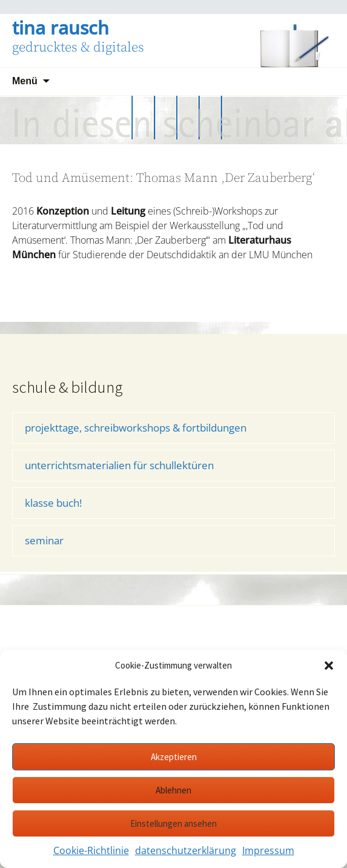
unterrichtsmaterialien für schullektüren (119, 465)
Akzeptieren (174, 757)
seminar (44, 540)
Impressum (268, 850)
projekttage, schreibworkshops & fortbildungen (136, 428)
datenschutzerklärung (186, 850)
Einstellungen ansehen (173, 823)
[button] (329, 666)
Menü (25, 81)
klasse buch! (53, 503)
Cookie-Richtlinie (91, 850)
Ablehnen (173, 790)
